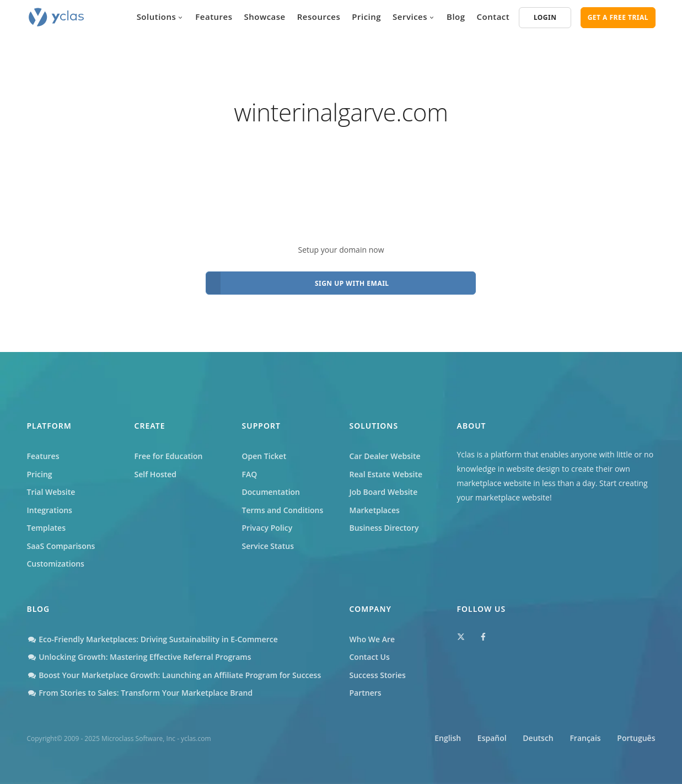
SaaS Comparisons (61, 546)
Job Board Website (384, 492)
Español (492, 738)
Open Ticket (264, 456)
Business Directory (384, 528)
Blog (456, 17)
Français (585, 738)
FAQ (250, 474)
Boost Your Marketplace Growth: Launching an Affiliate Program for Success (174, 675)
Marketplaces (375, 510)
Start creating (624, 483)
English (448, 738)
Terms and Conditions (283, 510)
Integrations (50, 510)
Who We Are (372, 639)
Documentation (271, 492)
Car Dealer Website (385, 456)
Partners (366, 693)
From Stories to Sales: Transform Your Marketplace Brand (140, 693)
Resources (319, 17)
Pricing (366, 17)
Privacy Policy (267, 528)
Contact (493, 17)
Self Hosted (156, 474)
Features (214, 17)
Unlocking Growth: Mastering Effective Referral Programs (139, 657)
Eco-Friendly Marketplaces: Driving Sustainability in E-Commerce (152, 639)
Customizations (56, 564)
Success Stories (378, 675)
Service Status (268, 546)
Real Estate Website (386, 474)
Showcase (265, 17)
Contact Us (370, 657)
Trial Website (51, 492)
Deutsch (538, 738)
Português (636, 738)
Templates (47, 528)
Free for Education (169, 456)
